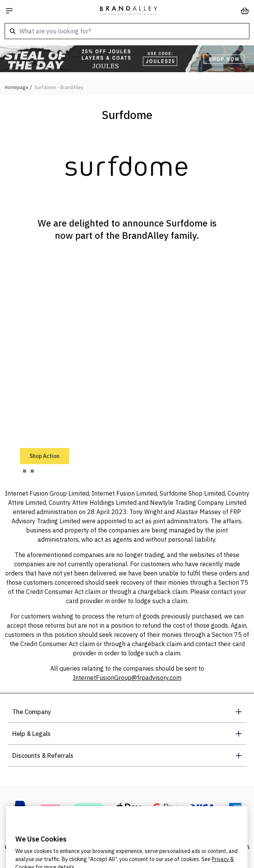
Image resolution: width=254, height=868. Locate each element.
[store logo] (129, 11)
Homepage (16, 87)
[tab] (25, 471)
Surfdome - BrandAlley (59, 87)
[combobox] (127, 31)
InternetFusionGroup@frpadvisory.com (127, 678)
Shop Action (45, 456)
